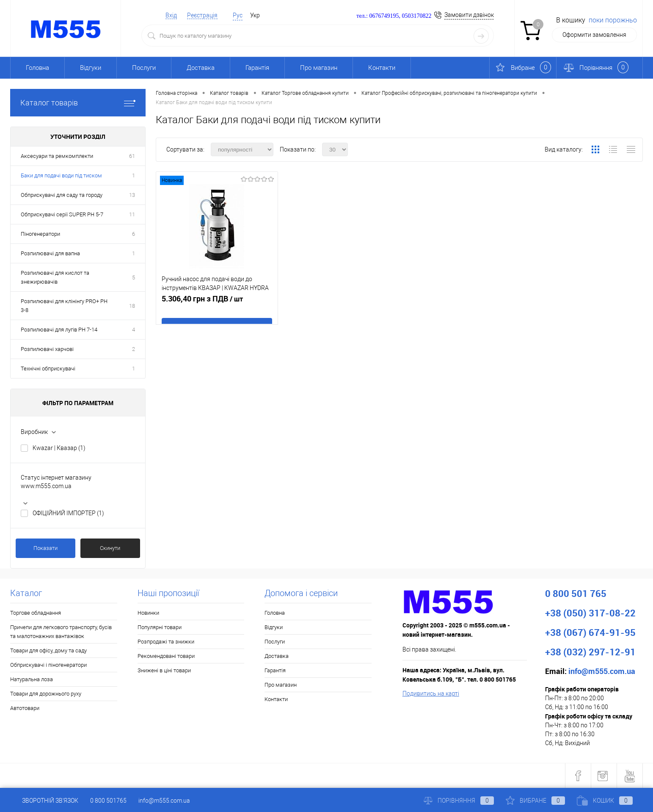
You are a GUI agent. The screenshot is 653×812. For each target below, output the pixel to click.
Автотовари (25, 708)
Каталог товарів (78, 103)
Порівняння (459, 801)
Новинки (148, 613)
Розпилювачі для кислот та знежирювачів (55, 277)
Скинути (110, 548)
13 (132, 195)
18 (132, 306)
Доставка (201, 68)
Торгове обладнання (36, 613)
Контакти (382, 68)
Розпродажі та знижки (166, 642)
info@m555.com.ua (164, 801)
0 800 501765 (108, 801)
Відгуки (91, 68)
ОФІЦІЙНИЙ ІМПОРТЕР (68, 513)
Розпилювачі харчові (47, 349)
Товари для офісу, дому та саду (48, 650)
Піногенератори (40, 234)
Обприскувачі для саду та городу (62, 195)
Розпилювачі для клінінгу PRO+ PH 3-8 (64, 306)
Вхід (171, 15)
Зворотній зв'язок (44, 801)
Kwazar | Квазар (59, 448)
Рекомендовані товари (166, 656)
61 (132, 156)
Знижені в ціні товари (164, 670)
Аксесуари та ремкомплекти (57, 156)
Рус (238, 15)
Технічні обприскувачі (48, 369)
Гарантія (257, 68)
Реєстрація (202, 15)
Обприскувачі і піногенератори (48, 665)
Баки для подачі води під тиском (61, 175)
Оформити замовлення (594, 35)
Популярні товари (160, 627)
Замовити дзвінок (469, 15)
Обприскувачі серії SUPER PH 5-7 (62, 214)
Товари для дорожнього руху (46, 694)
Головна (37, 68)
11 (132, 214)
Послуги (144, 68)
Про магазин (319, 68)
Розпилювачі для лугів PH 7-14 (59, 330)
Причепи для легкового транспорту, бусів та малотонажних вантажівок (61, 632)
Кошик (605, 801)
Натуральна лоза (32, 679)
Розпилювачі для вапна (50, 253)
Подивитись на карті (431, 693)
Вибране (535, 801)
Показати (45, 548)
